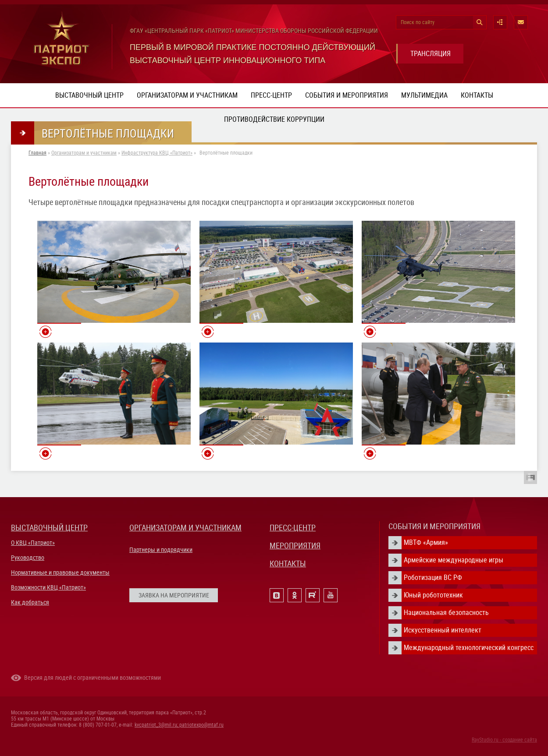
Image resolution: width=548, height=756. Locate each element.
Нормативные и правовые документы (60, 572)
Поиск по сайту (418, 22)
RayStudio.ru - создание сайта (504, 740)
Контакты (477, 95)
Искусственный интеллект (443, 630)
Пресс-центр (271, 95)
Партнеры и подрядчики (161, 550)
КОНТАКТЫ (288, 563)
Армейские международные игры (454, 560)
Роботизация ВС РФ (433, 578)
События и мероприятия (347, 95)
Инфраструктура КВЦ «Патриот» (157, 153)
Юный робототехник (433, 595)
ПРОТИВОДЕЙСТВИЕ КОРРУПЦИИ (274, 119)
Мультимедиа (424, 95)
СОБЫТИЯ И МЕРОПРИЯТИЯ (434, 526)
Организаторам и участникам (187, 95)
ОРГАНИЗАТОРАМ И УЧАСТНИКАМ (185, 528)
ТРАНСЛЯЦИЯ (431, 54)
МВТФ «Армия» (426, 542)
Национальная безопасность (446, 613)
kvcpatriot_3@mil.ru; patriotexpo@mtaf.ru (179, 725)
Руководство (28, 558)
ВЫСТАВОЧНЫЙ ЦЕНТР (49, 528)
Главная (37, 153)
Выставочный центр (89, 95)
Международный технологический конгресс (469, 648)
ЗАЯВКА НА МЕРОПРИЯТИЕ (174, 595)
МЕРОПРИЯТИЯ (295, 546)
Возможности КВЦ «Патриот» (48, 587)
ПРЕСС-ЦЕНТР (293, 528)
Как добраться (30, 602)
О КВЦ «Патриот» (33, 543)
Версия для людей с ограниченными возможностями (93, 678)
